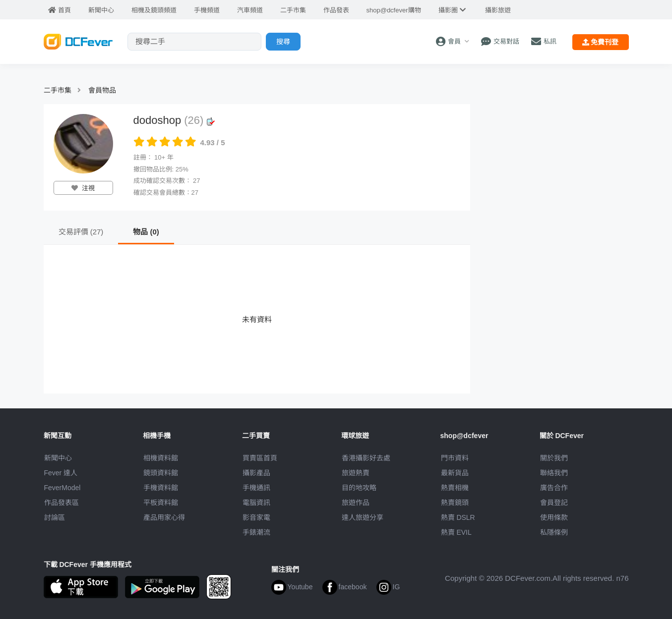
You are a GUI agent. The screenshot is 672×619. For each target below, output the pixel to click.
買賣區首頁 (260, 458)
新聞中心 (58, 458)
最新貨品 (455, 473)
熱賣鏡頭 (455, 503)
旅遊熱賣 (356, 473)
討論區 (55, 517)
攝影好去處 (366, 458)
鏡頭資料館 (161, 473)
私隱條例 (554, 532)
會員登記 (554, 503)
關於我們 (554, 458)
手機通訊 (256, 488)
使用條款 (554, 517)
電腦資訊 (256, 503)
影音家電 (256, 517)
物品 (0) (146, 232)
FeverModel (62, 488)
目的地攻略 (359, 488)
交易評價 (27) (81, 232)
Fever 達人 (61, 473)
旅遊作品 (356, 503)
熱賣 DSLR (458, 517)
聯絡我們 (554, 473)
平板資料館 (161, 503)
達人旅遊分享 (363, 517)
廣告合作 (554, 488)
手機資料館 (161, 488)
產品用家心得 (164, 517)
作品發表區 (61, 503)
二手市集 (58, 90)
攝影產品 (256, 473)
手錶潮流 (256, 532)
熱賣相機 (455, 488)
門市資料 (455, 458)
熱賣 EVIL (456, 532)
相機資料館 (161, 458)
